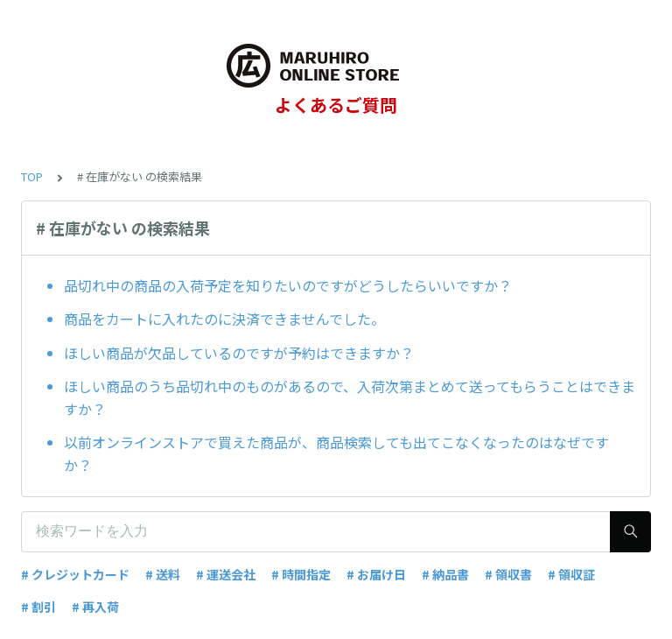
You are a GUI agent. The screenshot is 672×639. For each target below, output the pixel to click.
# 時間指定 (301, 574)
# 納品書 (445, 574)
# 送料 (163, 574)
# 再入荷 (95, 607)
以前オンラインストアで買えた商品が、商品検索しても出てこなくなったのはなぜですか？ (336, 453)
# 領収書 (508, 574)
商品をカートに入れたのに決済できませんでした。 (224, 319)
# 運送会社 (226, 574)
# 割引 (38, 607)
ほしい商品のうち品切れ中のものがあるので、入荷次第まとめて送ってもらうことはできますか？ (350, 397)
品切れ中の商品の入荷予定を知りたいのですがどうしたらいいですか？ (288, 285)
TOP (32, 176)
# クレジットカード (75, 574)
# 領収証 (571, 574)
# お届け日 (376, 574)
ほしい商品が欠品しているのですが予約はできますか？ (239, 353)
